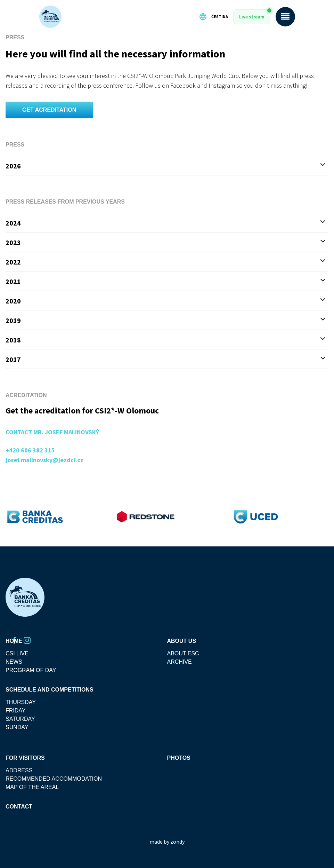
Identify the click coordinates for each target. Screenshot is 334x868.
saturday (20, 719)
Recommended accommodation (54, 779)
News (14, 662)
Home (14, 641)
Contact (19, 807)
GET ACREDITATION (49, 110)
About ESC (183, 653)
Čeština (213, 17)
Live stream (252, 17)
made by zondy (167, 842)
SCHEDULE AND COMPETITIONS (50, 690)
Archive (180, 662)
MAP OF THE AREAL (32, 787)
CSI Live (17, 653)
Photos (179, 758)
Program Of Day (31, 670)
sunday (17, 727)
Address (19, 770)
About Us (182, 641)
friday (15, 711)
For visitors (25, 758)
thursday (21, 702)
